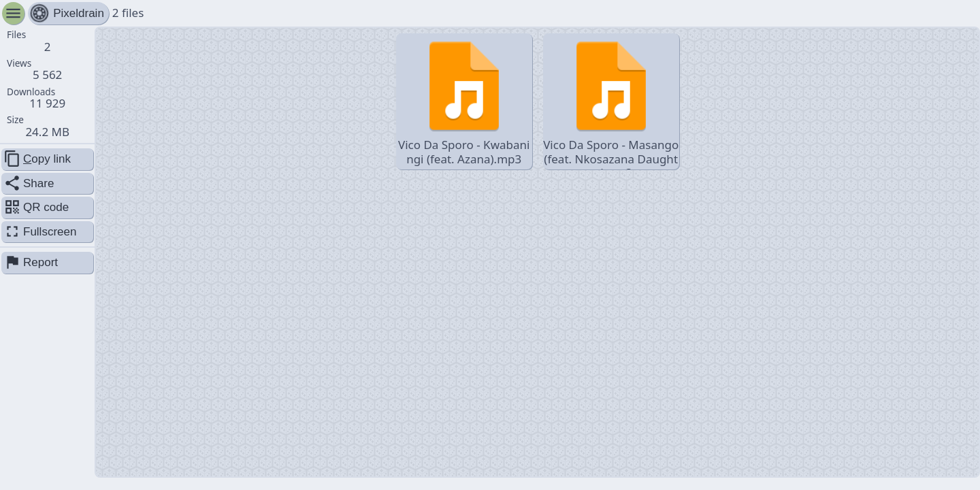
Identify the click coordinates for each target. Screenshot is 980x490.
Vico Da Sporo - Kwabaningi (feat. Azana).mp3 (464, 101)
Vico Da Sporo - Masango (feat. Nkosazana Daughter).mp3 (611, 102)
